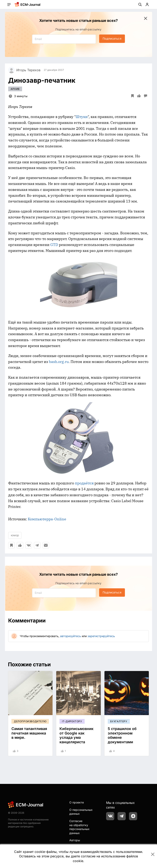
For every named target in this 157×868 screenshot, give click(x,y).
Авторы (75, 840)
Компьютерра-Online (47, 519)
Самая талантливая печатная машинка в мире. (29, 733)
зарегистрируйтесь (101, 636)
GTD (54, 245)
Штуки (82, 117)
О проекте (77, 802)
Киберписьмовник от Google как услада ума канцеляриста (76, 735)
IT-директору (72, 721)
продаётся (84, 483)
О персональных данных (81, 812)
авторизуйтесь (71, 636)
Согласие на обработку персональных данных (79, 827)
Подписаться (112, 38)
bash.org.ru (59, 362)
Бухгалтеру (119, 721)
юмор (15, 535)
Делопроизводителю (30, 721)
